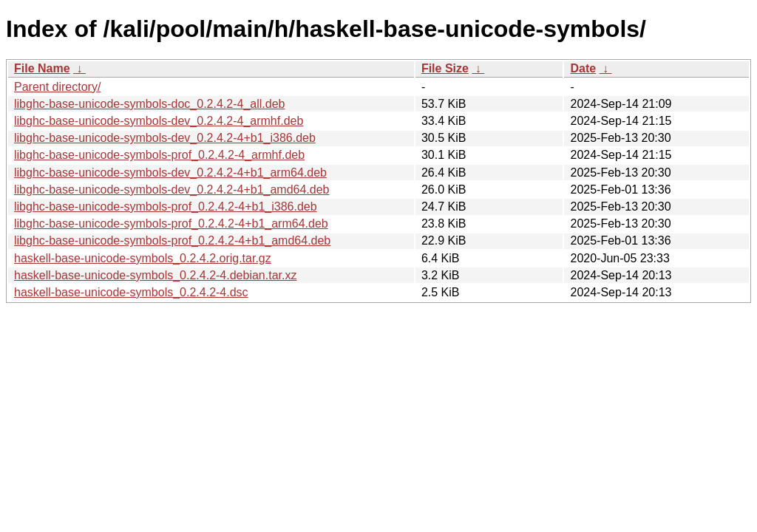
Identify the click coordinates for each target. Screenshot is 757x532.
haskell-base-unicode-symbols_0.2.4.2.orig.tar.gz (143, 258)
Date (583, 68)
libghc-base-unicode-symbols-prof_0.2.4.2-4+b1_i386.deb (166, 207)
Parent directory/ (57, 87)
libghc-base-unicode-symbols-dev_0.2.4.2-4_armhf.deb (159, 121)
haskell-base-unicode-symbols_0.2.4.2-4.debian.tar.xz (155, 275)
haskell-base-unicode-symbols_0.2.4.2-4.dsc (131, 292)
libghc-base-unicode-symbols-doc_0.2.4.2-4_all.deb (149, 104)
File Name (42, 68)
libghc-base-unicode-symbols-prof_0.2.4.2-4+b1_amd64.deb (172, 241)
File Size (445, 68)
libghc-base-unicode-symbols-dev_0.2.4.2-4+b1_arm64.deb (170, 173)
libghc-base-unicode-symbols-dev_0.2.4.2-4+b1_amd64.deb (172, 190)
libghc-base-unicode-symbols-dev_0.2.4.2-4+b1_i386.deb (165, 138)
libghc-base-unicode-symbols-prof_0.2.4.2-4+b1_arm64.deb (171, 224)
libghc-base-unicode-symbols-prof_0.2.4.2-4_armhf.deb (159, 155)
